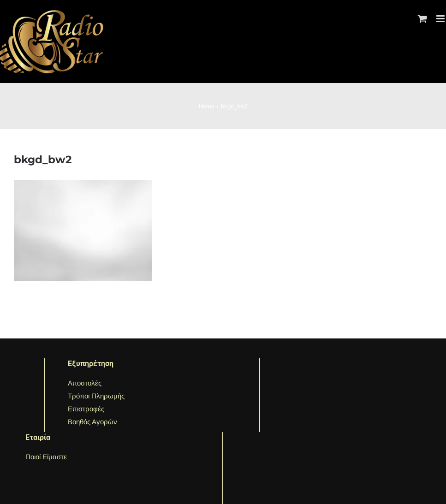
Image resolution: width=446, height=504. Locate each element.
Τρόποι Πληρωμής (96, 396)
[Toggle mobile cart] (422, 19)
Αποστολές (85, 383)
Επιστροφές (86, 409)
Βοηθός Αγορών (92, 422)
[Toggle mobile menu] (441, 19)
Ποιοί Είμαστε (46, 457)
